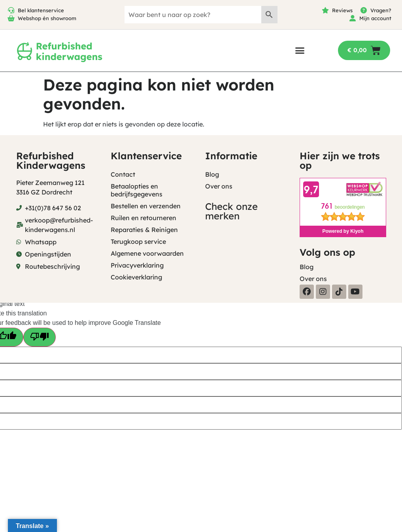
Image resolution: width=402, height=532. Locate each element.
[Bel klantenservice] (11, 10)
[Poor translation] (40, 337)
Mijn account (375, 18)
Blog (212, 174)
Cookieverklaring (136, 277)
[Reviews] (325, 10)
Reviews (342, 10)
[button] (300, 50)
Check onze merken (231, 211)
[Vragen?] (364, 10)
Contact (123, 174)
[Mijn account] (353, 18)
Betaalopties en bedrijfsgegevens (137, 190)
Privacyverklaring (137, 265)
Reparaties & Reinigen (144, 230)
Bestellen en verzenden (146, 206)
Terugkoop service (138, 241)
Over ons (219, 186)
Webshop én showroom (47, 18)
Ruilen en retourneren (143, 218)
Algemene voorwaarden (147, 253)
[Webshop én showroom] (11, 18)
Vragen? (381, 10)
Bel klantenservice (41, 10)
